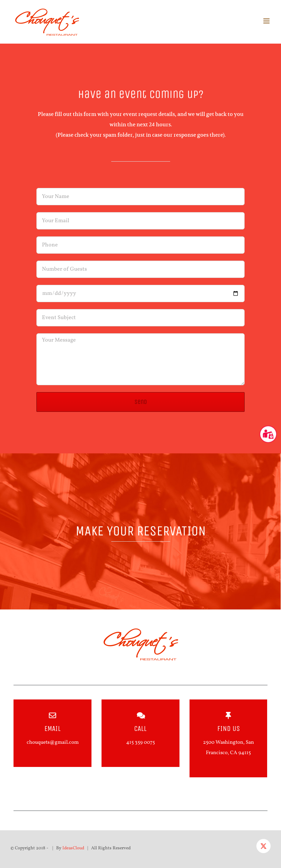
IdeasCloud (73, 848)
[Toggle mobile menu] (267, 21)
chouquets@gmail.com (53, 742)
